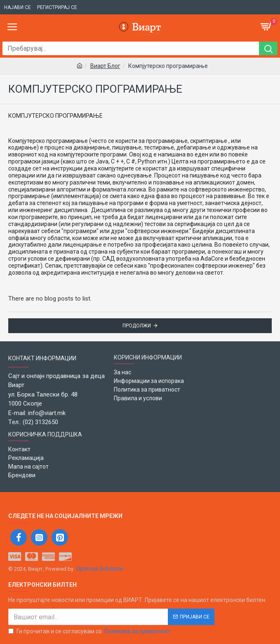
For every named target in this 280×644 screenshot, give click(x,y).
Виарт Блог (105, 66)
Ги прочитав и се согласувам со (90, 631)
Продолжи (137, 326)
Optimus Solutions (100, 569)
